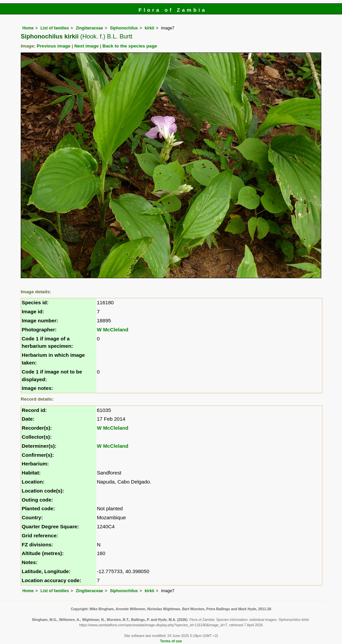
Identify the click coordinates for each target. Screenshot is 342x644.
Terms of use (171, 641)
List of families (55, 28)
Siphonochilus (124, 28)
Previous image (54, 46)
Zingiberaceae (90, 28)
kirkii (149, 28)
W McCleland (113, 330)
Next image (86, 46)
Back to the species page (130, 46)
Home (28, 28)
